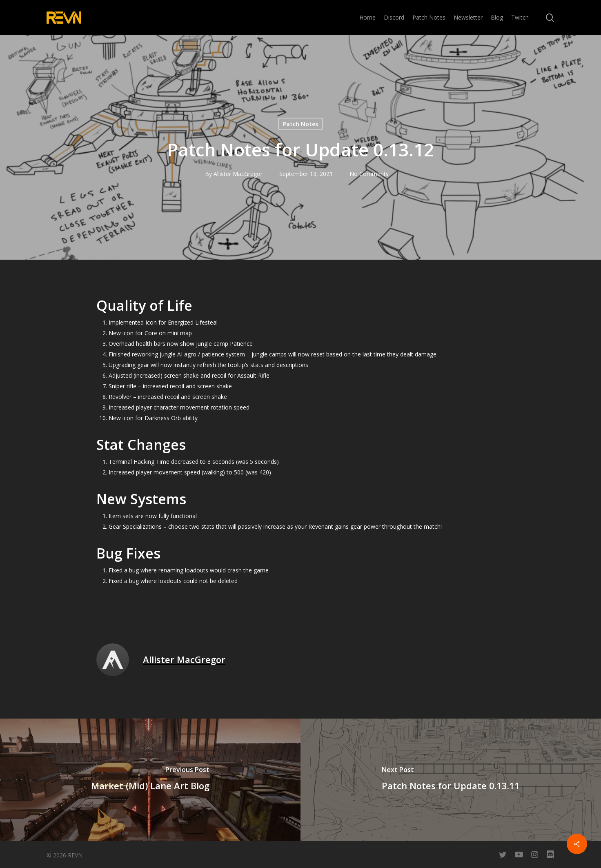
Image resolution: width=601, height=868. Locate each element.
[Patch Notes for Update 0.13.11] (451, 780)
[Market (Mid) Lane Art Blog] (150, 780)
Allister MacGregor (238, 174)
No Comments (369, 174)
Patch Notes (300, 124)
